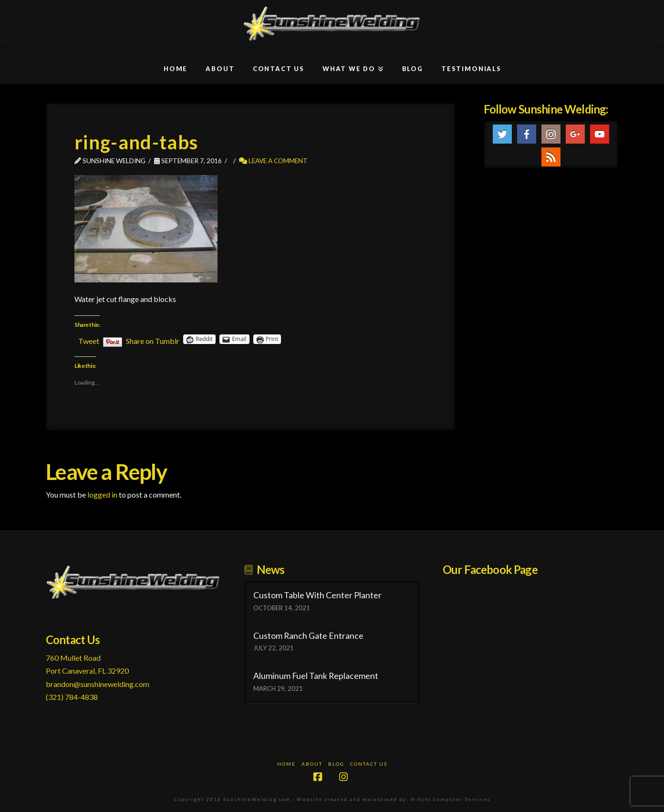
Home (286, 764)
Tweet (89, 340)
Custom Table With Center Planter (317, 595)
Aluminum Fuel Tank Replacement (316, 676)
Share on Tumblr (153, 340)
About (312, 764)
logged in (102, 494)
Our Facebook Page (490, 569)
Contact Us (369, 764)
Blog (336, 764)
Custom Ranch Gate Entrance (308, 636)
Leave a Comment (273, 161)
